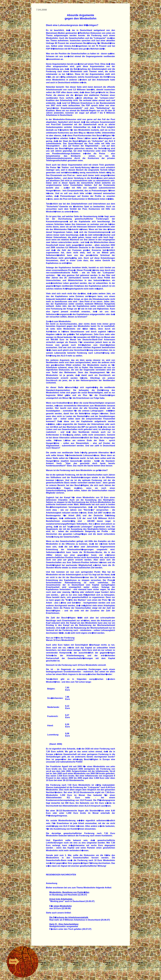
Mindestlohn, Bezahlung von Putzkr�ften (69, 892)
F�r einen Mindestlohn (61, 906)
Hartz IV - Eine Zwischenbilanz (64, 924)
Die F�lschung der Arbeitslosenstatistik (69, 917)
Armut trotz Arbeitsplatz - (61, 899)
